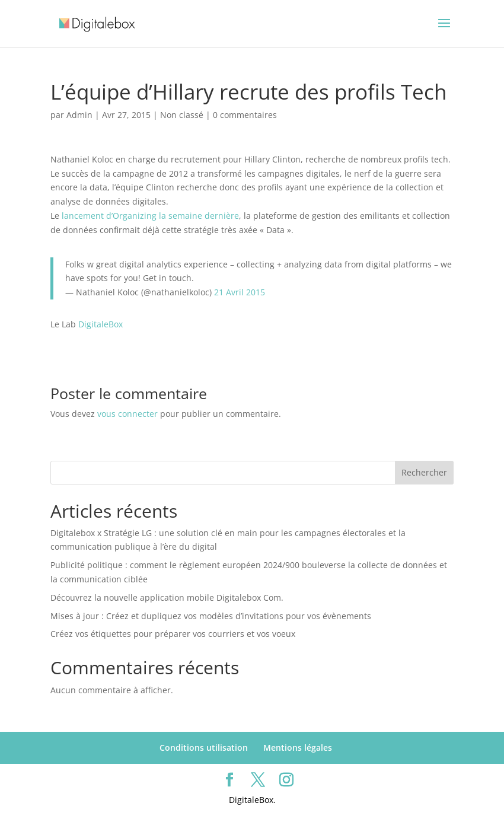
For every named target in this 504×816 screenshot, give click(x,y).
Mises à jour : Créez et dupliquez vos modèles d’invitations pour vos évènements (211, 616)
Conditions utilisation (204, 748)
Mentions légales (298, 748)
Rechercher (424, 472)
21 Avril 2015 (240, 292)
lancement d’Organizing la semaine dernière (150, 216)
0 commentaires (245, 115)
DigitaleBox (101, 324)
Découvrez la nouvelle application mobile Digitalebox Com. (167, 597)
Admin (79, 115)
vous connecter (127, 414)
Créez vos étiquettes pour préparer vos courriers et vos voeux (173, 634)
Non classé (182, 115)
